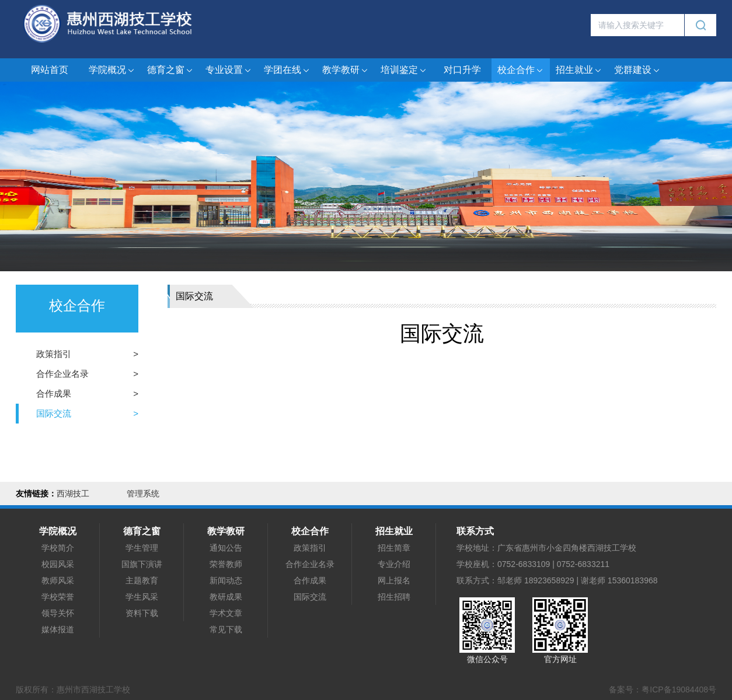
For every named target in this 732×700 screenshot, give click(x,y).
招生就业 (579, 70)
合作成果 (54, 393)
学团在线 (287, 70)
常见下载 (226, 629)
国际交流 (54, 413)
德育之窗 (170, 70)
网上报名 (394, 580)
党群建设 (637, 70)
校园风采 (58, 564)
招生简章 (394, 548)
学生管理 (142, 548)
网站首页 (50, 70)
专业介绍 (394, 564)
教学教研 (346, 70)
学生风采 (142, 597)
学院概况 (112, 70)
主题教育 (142, 580)
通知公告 (226, 548)
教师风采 (58, 580)
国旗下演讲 (142, 564)
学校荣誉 (58, 597)
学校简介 (58, 548)
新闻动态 (226, 580)
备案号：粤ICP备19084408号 (663, 689)
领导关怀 (58, 613)
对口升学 (462, 70)
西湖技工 (73, 494)
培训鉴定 (404, 70)
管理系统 (143, 494)
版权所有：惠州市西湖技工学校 (73, 689)
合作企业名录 (62, 374)
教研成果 (226, 597)
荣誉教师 (226, 564)
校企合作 (521, 70)
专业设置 (229, 70)
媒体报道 (58, 629)
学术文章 (226, 613)
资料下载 (142, 613)
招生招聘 (394, 597)
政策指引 (54, 354)
